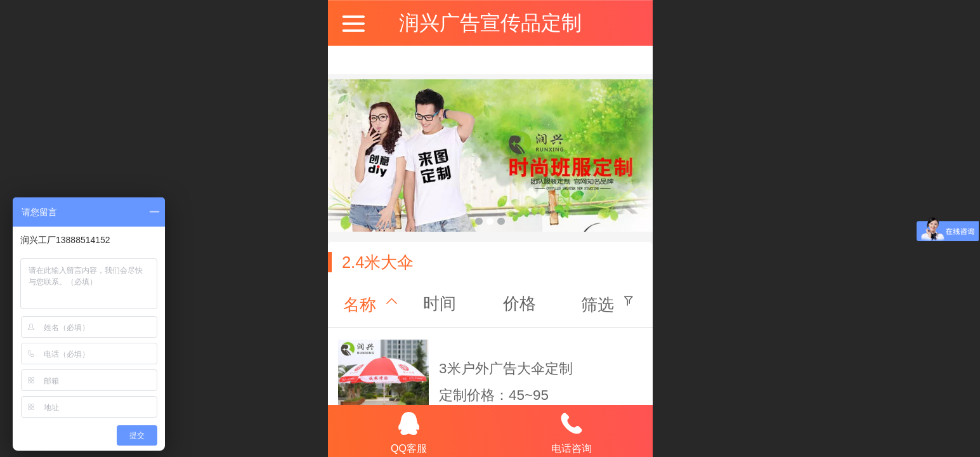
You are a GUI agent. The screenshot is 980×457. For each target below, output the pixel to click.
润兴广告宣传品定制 (490, 23)
